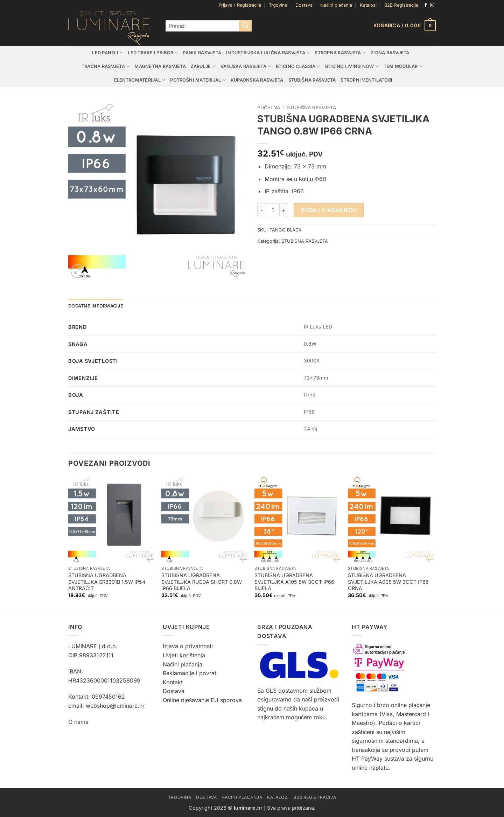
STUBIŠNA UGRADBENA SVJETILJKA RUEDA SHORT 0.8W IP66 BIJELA (202, 582)
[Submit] (245, 26)
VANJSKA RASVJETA (246, 66)
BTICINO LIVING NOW (352, 66)
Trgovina (278, 5)
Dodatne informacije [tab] (96, 306)
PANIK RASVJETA (202, 53)
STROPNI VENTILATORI (366, 80)
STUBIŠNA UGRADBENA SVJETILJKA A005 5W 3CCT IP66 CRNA (388, 582)
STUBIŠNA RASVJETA (312, 80)
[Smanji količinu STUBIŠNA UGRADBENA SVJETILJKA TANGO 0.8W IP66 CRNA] (261, 210)
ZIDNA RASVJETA (390, 53)
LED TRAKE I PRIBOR (153, 53)
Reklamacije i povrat (190, 673)
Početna (269, 108)
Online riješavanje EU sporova (202, 700)
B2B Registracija (401, 5)
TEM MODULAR (403, 66)
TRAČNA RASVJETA (106, 66)
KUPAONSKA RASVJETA (257, 80)
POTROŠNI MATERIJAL (198, 80)
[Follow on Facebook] (426, 5)
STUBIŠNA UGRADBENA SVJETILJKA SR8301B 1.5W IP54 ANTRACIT (107, 582)
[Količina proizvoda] (273, 210)
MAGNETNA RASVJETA (160, 66)
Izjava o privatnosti (188, 646)
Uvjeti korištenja (184, 655)
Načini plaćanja (336, 5)
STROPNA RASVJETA (340, 53)
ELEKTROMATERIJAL (140, 80)
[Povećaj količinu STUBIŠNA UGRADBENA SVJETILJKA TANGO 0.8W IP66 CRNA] (284, 210)
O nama (78, 722)
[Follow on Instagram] (432, 5)
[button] (240, 5)
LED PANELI (107, 53)
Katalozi (368, 5)
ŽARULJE (203, 66)
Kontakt (173, 682)
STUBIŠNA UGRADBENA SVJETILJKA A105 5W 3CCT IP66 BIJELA (294, 582)
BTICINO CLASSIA (298, 66)
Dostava (304, 5)
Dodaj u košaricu (329, 210)
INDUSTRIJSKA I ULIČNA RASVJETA (268, 53)
